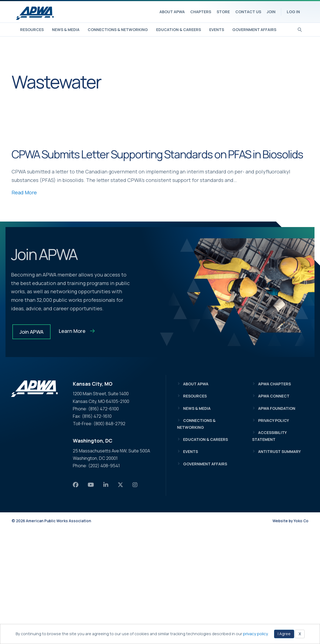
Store (223, 12)
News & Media (66, 30)
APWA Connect (274, 396)
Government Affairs (254, 30)
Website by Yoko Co (290, 521)
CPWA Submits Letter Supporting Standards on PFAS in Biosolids (157, 154)
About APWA (172, 12)
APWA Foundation (277, 408)
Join (271, 12)
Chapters (201, 12)
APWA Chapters (275, 384)
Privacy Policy (274, 420)
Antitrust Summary (279, 451)
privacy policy (255, 634)
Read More (24, 192)
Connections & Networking (118, 30)
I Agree (284, 634)
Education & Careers (179, 30)
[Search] (300, 29)
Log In (293, 12)
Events (217, 30)
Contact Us (248, 12)
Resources (32, 30)
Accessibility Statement (269, 436)
